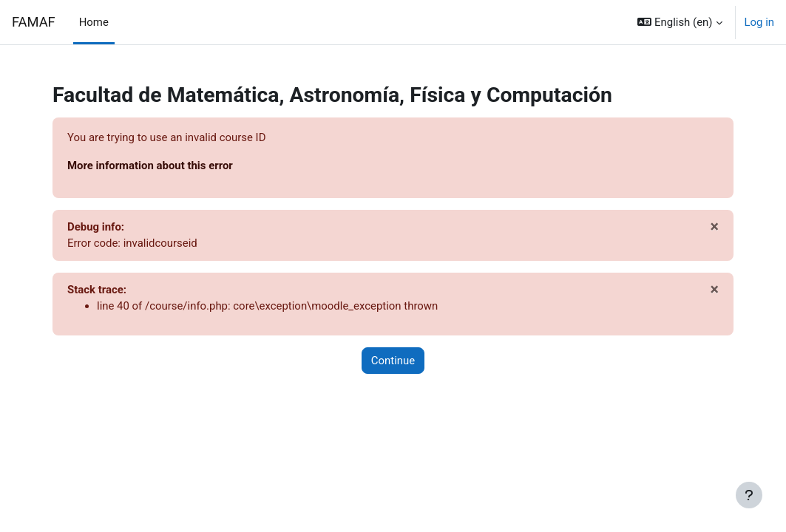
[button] (680, 22)
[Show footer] (749, 495)
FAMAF (34, 22)
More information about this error (150, 166)
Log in (760, 22)
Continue (393, 361)
